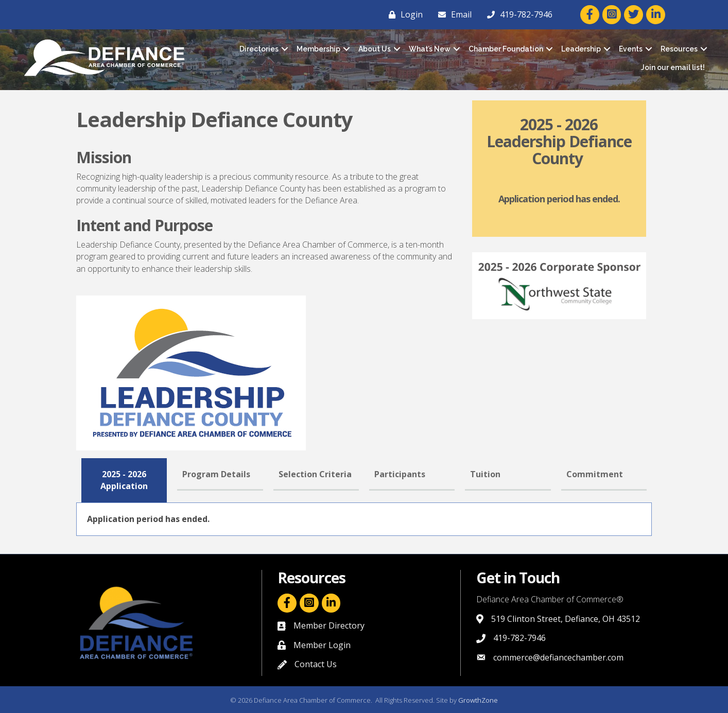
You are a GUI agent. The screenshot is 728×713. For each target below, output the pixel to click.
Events (631, 49)
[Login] (403, 14)
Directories (259, 49)
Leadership (581, 49)
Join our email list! (673, 67)
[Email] (452, 14)
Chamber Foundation (506, 49)
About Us (375, 49)
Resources (679, 49)
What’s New (430, 49)
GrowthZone (478, 700)
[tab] (124, 480)
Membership (318, 49)
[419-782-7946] (517, 14)
